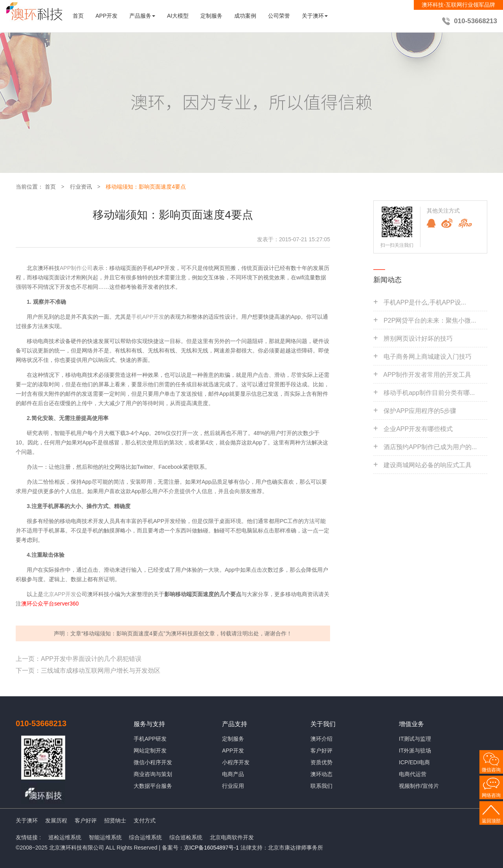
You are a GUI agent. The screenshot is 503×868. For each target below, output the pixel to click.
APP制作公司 (76, 268)
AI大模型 (178, 16)
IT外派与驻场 (415, 751)
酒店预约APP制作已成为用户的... (430, 447)
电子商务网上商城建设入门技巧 (428, 357)
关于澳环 (27, 820)
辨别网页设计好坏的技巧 (418, 339)
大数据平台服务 (153, 786)
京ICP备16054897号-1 (211, 848)
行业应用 (233, 786)
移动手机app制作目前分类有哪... (429, 393)
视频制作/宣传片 (419, 786)
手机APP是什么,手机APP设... (425, 302)
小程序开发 (236, 762)
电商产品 (233, 774)
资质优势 (321, 762)
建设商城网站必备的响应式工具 (428, 465)
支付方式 (145, 820)
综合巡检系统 (186, 837)
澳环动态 (321, 774)
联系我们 (321, 786)
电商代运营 (413, 774)
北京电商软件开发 (232, 837)
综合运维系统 (145, 837)
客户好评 (321, 751)
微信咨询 (491, 770)
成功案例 (245, 16)
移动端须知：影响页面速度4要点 (146, 187)
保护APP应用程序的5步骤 (420, 411)
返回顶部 (491, 821)
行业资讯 (81, 187)
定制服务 (211, 16)
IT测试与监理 (415, 739)
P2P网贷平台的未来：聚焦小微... (430, 320)
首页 (78, 16)
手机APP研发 (150, 739)
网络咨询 (491, 795)
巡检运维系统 (65, 837)
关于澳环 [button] (315, 16)
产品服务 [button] (142, 16)
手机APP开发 (148, 317)
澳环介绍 (321, 739)
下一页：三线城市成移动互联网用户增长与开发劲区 (88, 671)
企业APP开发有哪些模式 (418, 429)
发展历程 (56, 820)
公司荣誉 (279, 16)
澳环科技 (182, 633)
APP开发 (106, 16)
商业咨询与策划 (153, 774)
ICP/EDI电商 (414, 762)
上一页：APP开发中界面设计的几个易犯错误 (79, 659)
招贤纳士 (115, 820)
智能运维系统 (105, 837)
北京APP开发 (60, 594)
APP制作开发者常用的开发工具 (427, 375)
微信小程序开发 (153, 762)
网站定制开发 (150, 751)
